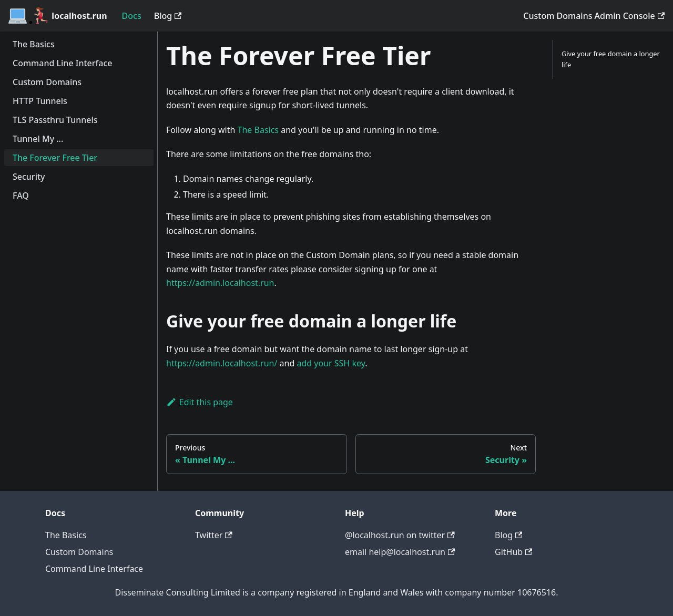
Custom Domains (47, 82)
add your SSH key (331, 363)
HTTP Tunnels (40, 101)
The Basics (34, 44)
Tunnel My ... (38, 139)
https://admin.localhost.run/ (222, 363)
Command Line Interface (62, 63)
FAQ (21, 196)
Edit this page (200, 402)
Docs (132, 16)
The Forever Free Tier (55, 158)
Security (29, 177)
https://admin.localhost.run (220, 283)
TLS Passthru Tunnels (55, 120)
